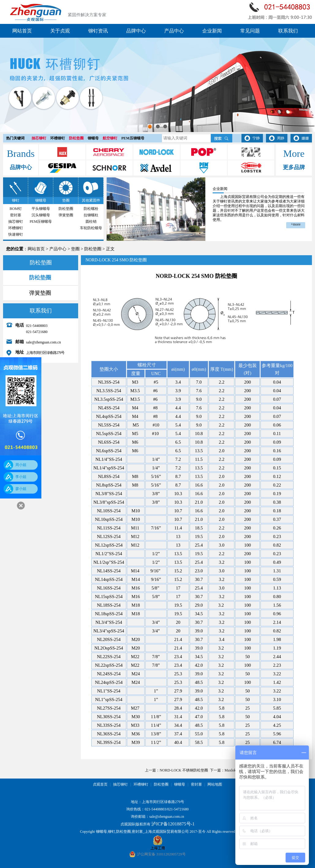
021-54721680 (178, 809)
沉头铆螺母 (41, 215)
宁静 (256, 138)
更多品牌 (294, 167)
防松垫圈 (76, 138)
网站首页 (22, 31)
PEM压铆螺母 (133, 138)
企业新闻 (212, 31)
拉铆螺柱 (91, 215)
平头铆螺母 (41, 209)
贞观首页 (100, 784)
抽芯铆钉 (39, 138)
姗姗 (305, 138)
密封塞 (16, 215)
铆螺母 (93, 138)
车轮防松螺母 (91, 228)
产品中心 (174, 31)
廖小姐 (21, 489)
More (294, 154)
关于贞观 (60, 31)
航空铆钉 (110, 138)
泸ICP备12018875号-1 (173, 824)
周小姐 (21, 465)
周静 (281, 138)
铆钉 (16, 200)
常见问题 (250, 31)
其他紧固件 (91, 200)
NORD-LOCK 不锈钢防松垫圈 (184, 770)
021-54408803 (155, 809)
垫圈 (66, 200)
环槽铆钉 (58, 138)
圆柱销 (91, 222)
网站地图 (215, 784)
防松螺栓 (91, 209)
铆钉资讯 (98, 31)
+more (296, 224)
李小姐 (21, 477)
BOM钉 (15, 209)
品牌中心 (136, 31)
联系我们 (288, 31)
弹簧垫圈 (66, 215)
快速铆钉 (16, 234)
